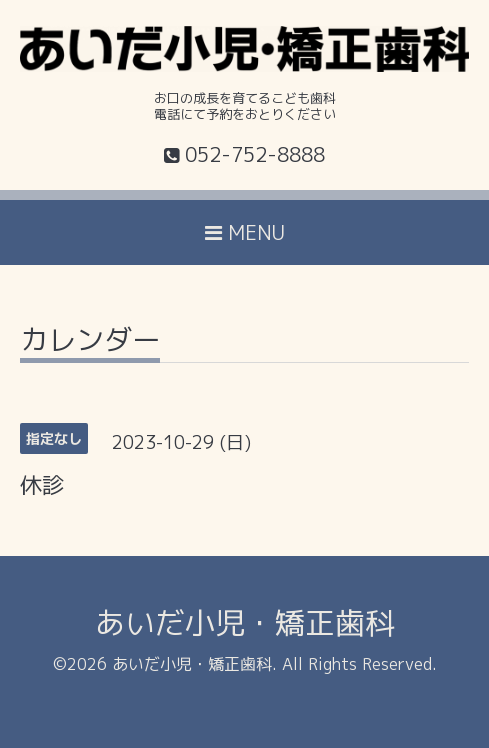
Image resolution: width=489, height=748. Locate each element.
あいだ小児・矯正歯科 (245, 623)
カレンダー (90, 342)
